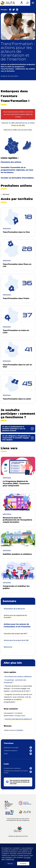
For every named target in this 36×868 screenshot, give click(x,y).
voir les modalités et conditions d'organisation (17, 699)
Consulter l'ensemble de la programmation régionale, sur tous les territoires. (17, 170)
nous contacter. (19, 697)
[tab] (18, 429)
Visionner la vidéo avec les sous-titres (18, 130)
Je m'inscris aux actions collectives (18, 676)
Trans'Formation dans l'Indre (16, 298)
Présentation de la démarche (14, 609)
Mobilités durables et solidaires (17, 554)
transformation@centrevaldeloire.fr (18, 719)
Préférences (10, 859)
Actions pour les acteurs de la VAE (16, 640)
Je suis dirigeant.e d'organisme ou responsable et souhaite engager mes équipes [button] (16, 438)
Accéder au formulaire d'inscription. (17, 178)
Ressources (8, 647)
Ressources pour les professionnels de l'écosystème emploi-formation (17, 520)
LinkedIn (19, 730)
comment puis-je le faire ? (20, 691)
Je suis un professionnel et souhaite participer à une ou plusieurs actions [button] (14, 429)
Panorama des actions (11, 162)
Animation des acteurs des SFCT (16, 634)
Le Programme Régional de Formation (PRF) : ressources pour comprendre (16, 483)
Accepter (23, 864)
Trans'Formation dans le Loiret (17, 399)
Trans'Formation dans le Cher (16, 232)
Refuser (10, 864)
